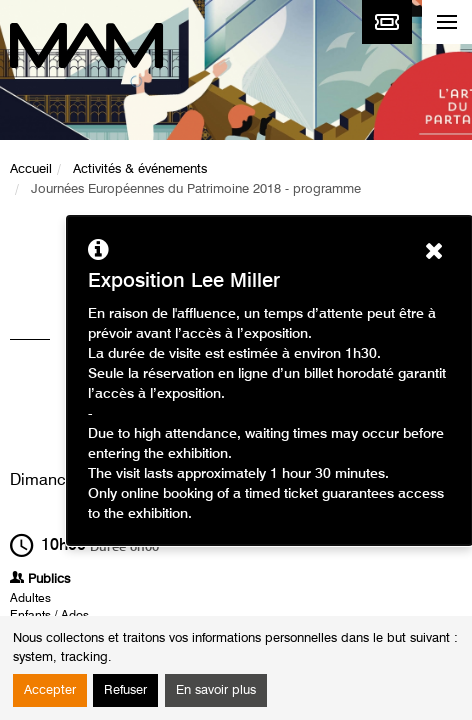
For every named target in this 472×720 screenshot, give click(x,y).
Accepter (50, 690)
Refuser (125, 690)
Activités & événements (140, 169)
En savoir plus (216, 690)
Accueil (31, 169)
